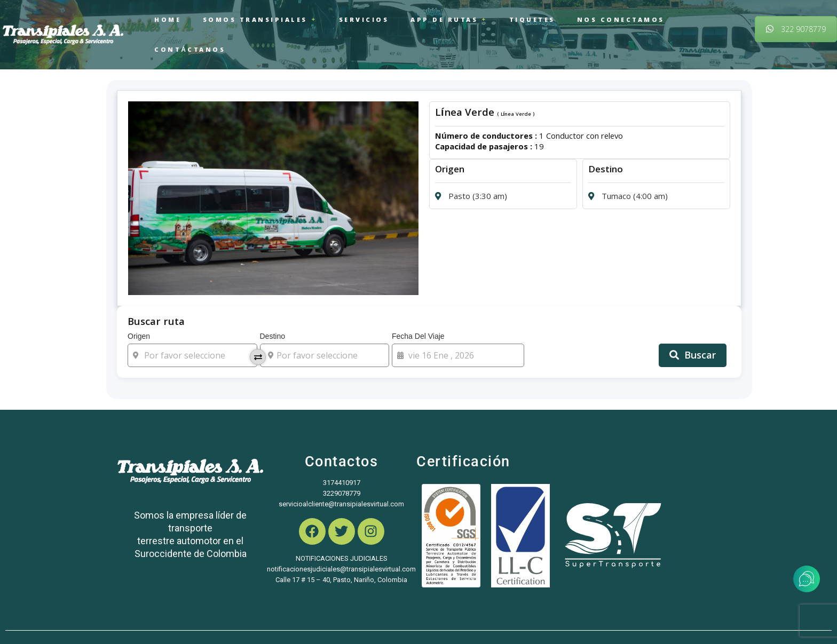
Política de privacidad (462, 617)
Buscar (693, 325)
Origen (192, 319)
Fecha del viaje (458, 319)
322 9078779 (796, 14)
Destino (325, 319)
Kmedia (275, 617)
